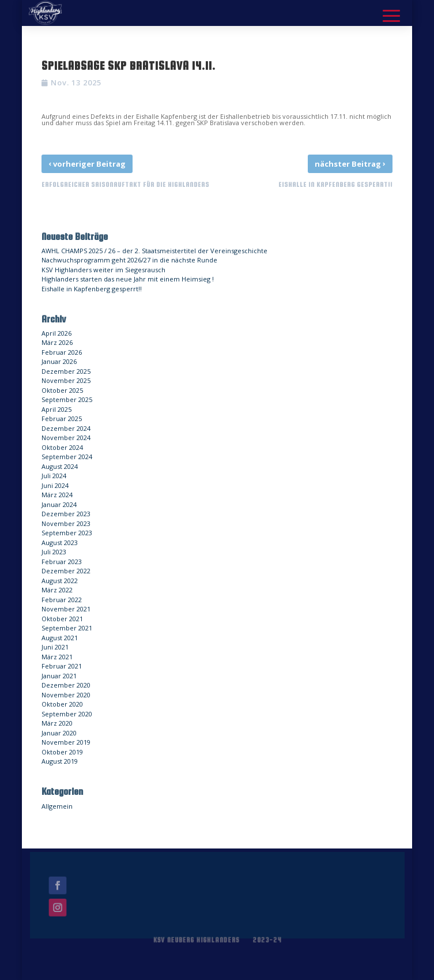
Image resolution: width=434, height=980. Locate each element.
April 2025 (56, 409)
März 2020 (57, 723)
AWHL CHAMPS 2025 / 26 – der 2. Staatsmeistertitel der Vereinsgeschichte (154, 251)
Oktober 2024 (62, 447)
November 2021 (66, 609)
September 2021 (67, 628)
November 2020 (66, 695)
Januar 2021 (59, 676)
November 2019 (66, 742)
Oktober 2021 (62, 619)
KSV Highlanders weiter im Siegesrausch (103, 270)
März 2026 (57, 342)
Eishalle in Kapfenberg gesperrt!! (92, 289)
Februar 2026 (62, 352)
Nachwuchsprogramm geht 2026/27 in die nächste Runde (129, 260)
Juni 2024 (55, 485)
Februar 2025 (62, 418)
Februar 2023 (62, 562)
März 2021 (57, 657)
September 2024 (67, 457)
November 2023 (66, 523)
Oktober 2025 (62, 390)
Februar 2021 (62, 666)
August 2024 (60, 466)
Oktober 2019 (62, 752)
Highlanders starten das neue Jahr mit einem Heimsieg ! (128, 279)
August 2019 (60, 761)
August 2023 (60, 542)
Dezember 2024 (66, 428)
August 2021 (60, 638)
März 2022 (57, 590)
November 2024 (66, 438)
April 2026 (56, 333)
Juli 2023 (54, 552)
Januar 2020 (59, 733)
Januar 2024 (59, 504)
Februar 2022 (62, 600)
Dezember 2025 (66, 371)
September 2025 (67, 399)
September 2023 (67, 533)
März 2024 (57, 495)
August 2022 (60, 581)
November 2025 (66, 380)
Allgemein (57, 806)
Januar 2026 (59, 361)
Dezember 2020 (66, 685)
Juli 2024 (54, 476)
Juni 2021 (55, 647)
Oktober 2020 (62, 704)
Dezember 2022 (66, 571)
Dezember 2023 (66, 514)
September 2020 (67, 714)
